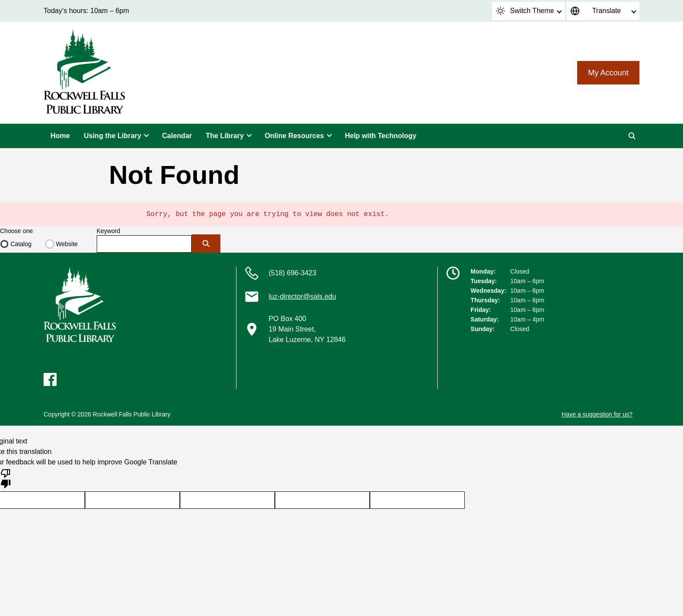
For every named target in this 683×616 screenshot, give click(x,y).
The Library (225, 136)
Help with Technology (381, 136)
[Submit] (206, 244)
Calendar (177, 136)
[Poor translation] (6, 478)
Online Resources (294, 136)
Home (60, 136)
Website (67, 244)
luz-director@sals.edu (303, 296)
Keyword (108, 231)
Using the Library (112, 136)
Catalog (21, 244)
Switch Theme (525, 11)
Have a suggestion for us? (597, 414)
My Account (608, 73)
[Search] (632, 136)
